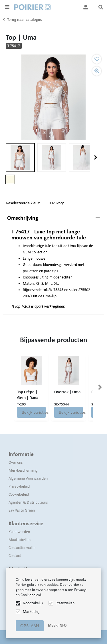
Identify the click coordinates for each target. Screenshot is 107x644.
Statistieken (65, 603)
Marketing (31, 612)
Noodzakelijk (33, 603)
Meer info (57, 625)
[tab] (53, 218)
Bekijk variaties (34, 412)
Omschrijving (23, 218)
